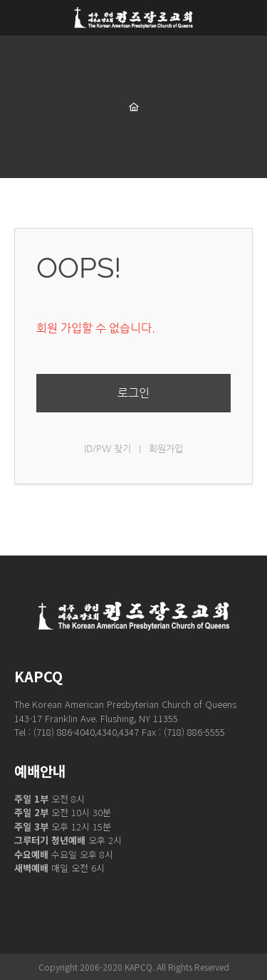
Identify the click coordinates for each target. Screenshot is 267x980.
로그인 (133, 393)
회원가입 (166, 448)
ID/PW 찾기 (108, 448)
